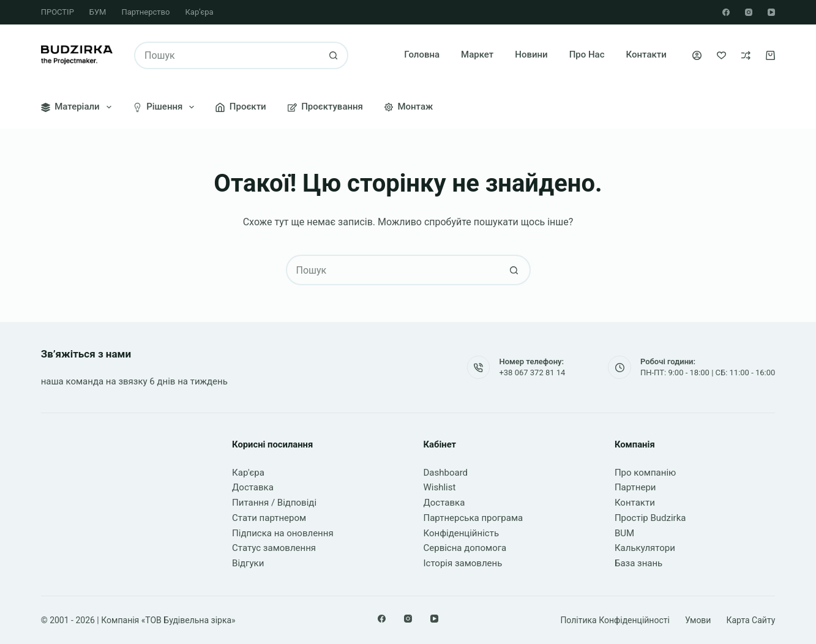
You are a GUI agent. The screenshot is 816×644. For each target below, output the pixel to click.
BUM (624, 533)
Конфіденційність (462, 533)
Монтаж (409, 107)
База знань (638, 563)
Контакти (646, 54)
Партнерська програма (474, 518)
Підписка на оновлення (283, 533)
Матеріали (79, 107)
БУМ (98, 12)
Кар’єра (199, 12)
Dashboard (446, 473)
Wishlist (440, 487)
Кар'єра (248, 473)
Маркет (477, 54)
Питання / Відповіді (274, 503)
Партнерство (145, 12)
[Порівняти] (746, 55)
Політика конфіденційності (615, 620)
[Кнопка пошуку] (333, 55)
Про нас (587, 54)
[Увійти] (697, 55)
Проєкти (241, 107)
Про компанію (645, 473)
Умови (698, 620)
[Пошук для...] (227, 55)
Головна (422, 54)
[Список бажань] (721, 55)
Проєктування (325, 107)
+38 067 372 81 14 (532, 373)
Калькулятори (645, 548)
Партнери (635, 487)
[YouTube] (771, 12)
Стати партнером (269, 518)
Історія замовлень (463, 563)
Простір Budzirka (650, 518)
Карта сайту (750, 620)
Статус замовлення (274, 548)
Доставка (253, 487)
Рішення (166, 107)
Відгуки (248, 563)
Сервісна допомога (465, 548)
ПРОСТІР (58, 12)
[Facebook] (726, 12)
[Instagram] (749, 12)
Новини (531, 54)
